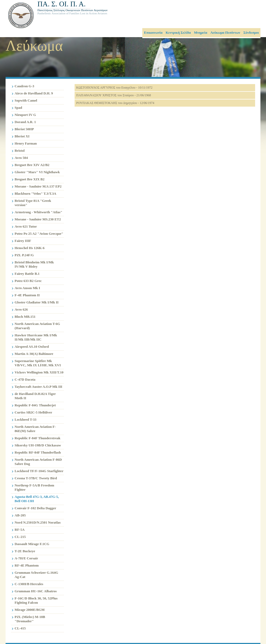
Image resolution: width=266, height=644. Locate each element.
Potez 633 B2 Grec (28, 281)
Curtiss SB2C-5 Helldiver (33, 412)
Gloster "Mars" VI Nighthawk (37, 172)
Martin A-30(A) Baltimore (34, 354)
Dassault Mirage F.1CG (32, 544)
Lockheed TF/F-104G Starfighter (39, 471)
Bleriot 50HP (24, 129)
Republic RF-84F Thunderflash (38, 452)
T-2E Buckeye (25, 551)
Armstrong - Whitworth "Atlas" (38, 212)
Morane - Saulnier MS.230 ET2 (38, 219)
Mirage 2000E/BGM (30, 610)
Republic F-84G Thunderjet (35, 405)
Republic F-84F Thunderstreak (37, 438)
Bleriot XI (22, 136)
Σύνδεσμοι (251, 32)
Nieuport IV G (25, 115)
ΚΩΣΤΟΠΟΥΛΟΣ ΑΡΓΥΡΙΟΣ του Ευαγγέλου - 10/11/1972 (114, 88)
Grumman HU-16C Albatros (36, 591)
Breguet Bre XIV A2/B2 (32, 165)
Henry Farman (26, 143)
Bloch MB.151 (25, 317)
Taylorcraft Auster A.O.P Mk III (38, 387)
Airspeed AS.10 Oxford (32, 347)
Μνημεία (201, 32)
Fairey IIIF (23, 241)
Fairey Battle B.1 (27, 274)
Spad (18, 108)
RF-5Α (20, 530)
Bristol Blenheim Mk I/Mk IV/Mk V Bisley (34, 264)
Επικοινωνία (153, 32)
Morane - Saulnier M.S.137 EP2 (38, 186)
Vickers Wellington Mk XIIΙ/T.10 (39, 372)
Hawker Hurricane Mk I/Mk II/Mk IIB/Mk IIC (36, 337)
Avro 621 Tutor (26, 226)
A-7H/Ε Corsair (26, 558)
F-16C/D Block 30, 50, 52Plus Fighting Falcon (36, 600)
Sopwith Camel (26, 100)
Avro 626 (21, 309)
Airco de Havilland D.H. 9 (34, 93)
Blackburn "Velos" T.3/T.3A (35, 193)
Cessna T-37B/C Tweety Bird (36, 478)
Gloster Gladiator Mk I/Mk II (37, 302)
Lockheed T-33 (25, 419)
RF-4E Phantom (27, 565)
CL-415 (20, 628)
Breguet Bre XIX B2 (30, 179)
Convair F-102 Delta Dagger (35, 508)
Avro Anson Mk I (27, 288)
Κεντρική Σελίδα (178, 32)
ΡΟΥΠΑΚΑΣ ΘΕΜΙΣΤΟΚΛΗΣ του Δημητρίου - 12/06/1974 (115, 103)
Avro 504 (21, 158)
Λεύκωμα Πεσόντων (225, 32)
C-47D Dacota (25, 379)
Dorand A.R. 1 (25, 122)
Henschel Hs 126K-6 (30, 248)
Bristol (20, 151)
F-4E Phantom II (27, 295)
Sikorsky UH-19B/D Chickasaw (38, 445)
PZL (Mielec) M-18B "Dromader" (30, 619)
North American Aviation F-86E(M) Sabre (35, 429)
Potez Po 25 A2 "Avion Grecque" (39, 234)
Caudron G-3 (24, 86)
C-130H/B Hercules (29, 584)
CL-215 (20, 537)
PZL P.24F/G (24, 255)
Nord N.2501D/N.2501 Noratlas (38, 522)
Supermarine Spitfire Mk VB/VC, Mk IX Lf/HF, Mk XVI (38, 363)
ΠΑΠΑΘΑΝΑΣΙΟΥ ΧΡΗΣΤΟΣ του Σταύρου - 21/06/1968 (113, 95)
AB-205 (20, 515)
